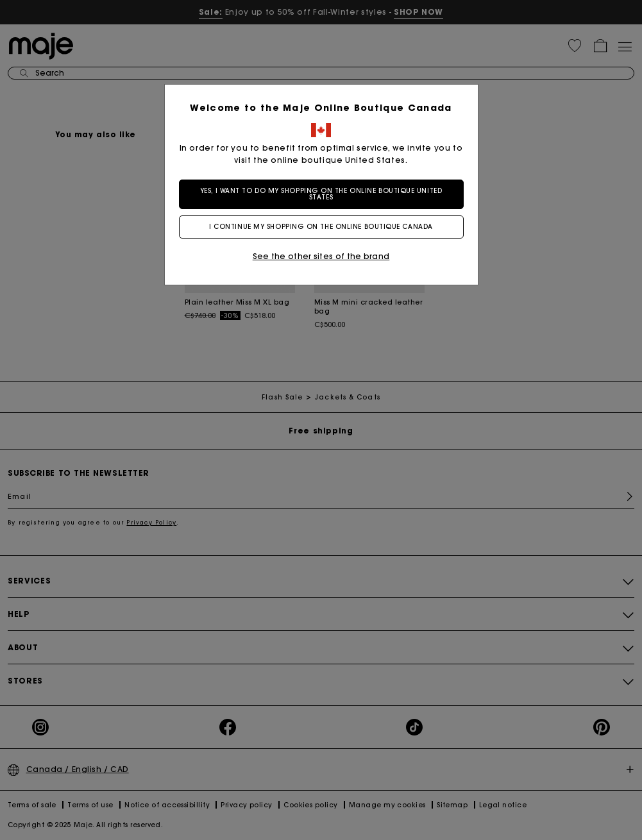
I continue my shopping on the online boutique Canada (321, 227)
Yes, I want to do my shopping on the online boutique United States (321, 194)
